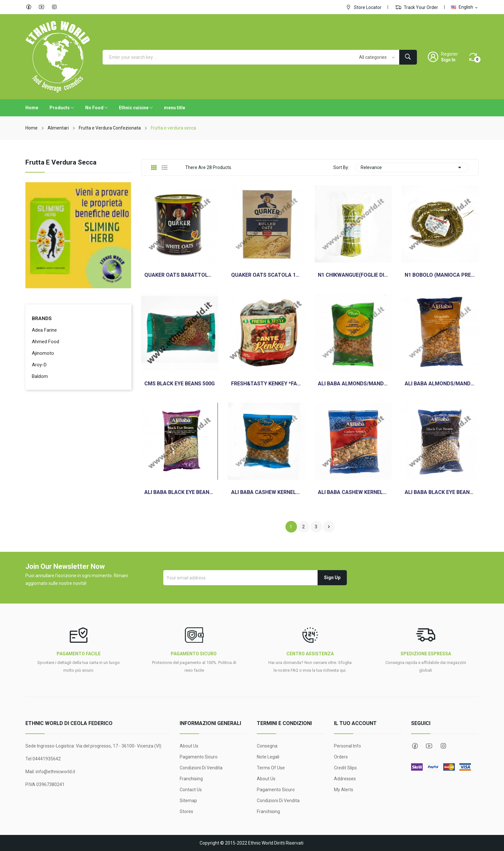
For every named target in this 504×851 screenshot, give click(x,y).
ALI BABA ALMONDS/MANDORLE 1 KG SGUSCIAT (440, 384)
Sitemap (188, 801)
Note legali (268, 757)
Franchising (191, 779)
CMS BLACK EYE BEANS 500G (180, 384)
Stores (186, 811)
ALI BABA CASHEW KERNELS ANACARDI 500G (266, 492)
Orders (341, 757)
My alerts (344, 790)
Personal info (347, 746)
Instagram (54, 7)
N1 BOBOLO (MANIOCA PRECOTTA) (440, 275)
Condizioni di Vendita (201, 768)
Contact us (191, 790)
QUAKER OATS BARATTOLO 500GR (180, 275)
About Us (189, 746)
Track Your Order (417, 7)
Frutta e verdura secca (61, 163)
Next (329, 527)
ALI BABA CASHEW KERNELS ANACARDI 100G (353, 492)
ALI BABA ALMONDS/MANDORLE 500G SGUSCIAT (353, 384)
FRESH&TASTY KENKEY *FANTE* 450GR (266, 384)
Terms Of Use (271, 768)
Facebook (29, 7)
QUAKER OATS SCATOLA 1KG (266, 275)
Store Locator (364, 7)
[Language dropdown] (465, 7)
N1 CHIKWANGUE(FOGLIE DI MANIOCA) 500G (353, 275)
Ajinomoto (43, 353)
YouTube (41, 7)
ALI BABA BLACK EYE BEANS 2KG (180, 492)
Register (450, 54)
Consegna (267, 746)
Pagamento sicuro (199, 757)
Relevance (412, 167)
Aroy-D (39, 365)
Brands (42, 318)
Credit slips (345, 768)
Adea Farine (44, 330)
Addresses (345, 779)
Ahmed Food (45, 342)
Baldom (40, 376)
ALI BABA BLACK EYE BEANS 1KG (440, 492)
